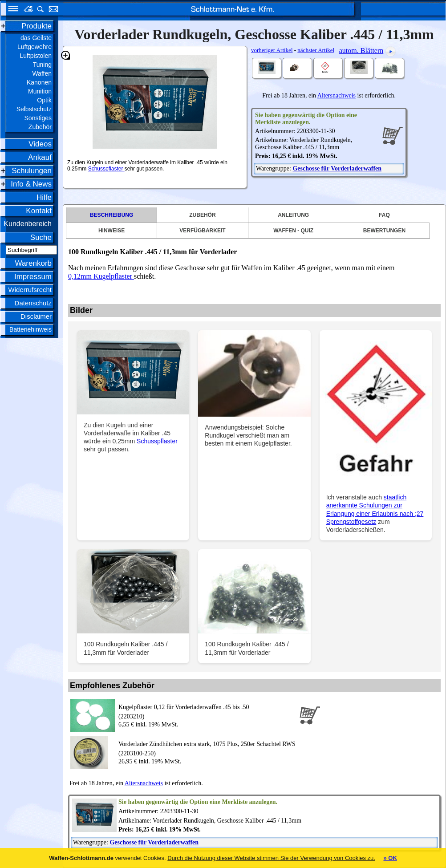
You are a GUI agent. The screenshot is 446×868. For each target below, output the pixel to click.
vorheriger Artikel (272, 50)
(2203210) (207, 711)
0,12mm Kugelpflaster (100, 276)
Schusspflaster (106, 169)
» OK (390, 858)
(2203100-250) (207, 748)
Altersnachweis (337, 95)
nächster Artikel (316, 50)
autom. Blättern (361, 51)
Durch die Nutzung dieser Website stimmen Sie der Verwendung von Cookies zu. (271, 858)
